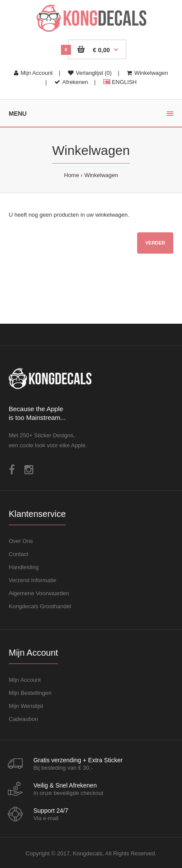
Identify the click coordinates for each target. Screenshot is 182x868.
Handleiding (24, 567)
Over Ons (21, 541)
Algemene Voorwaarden (39, 593)
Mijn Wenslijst (26, 706)
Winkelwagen (147, 73)
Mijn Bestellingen (30, 693)
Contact (19, 554)
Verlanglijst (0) (90, 73)
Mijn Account (33, 73)
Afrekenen (71, 82)
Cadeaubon (23, 719)
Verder (155, 243)
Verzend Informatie (32, 580)
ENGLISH (120, 82)
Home (72, 175)
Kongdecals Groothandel (40, 606)
